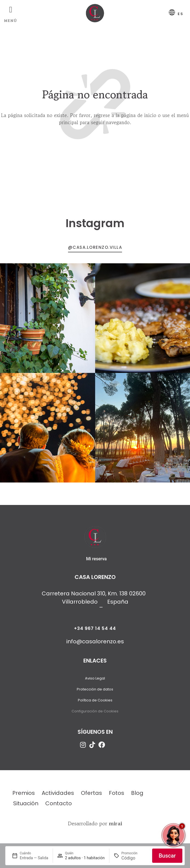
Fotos (117, 795)
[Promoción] (135, 858)
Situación (26, 806)
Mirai (115, 826)
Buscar (167, 856)
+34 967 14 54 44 (95, 631)
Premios (24, 795)
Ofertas (91, 795)
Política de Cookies (95, 702)
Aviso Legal (95, 680)
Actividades (58, 795)
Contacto (59, 806)
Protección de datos (95, 691)
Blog (137, 795)
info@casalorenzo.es (95, 644)
